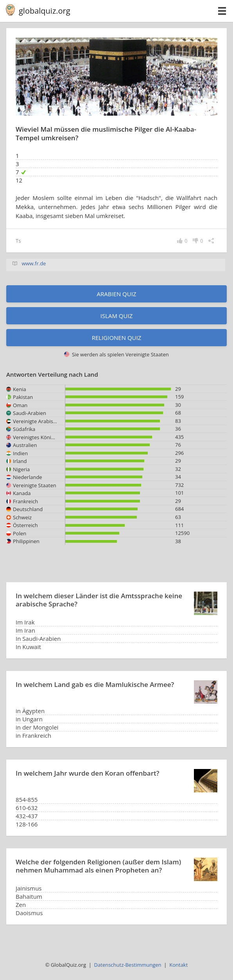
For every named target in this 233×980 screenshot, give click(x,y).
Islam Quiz (117, 316)
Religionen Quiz (117, 338)
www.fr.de (34, 263)
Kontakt (178, 965)
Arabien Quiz (116, 294)
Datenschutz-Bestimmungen (128, 965)
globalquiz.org (45, 11)
